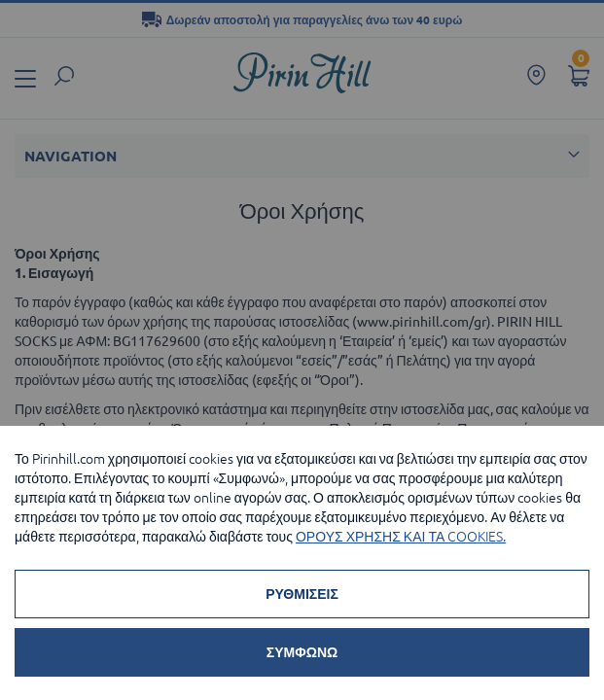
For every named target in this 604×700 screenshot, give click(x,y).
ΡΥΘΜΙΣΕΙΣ (302, 594)
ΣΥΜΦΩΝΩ (302, 652)
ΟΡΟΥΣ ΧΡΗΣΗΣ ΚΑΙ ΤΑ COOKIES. (401, 537)
